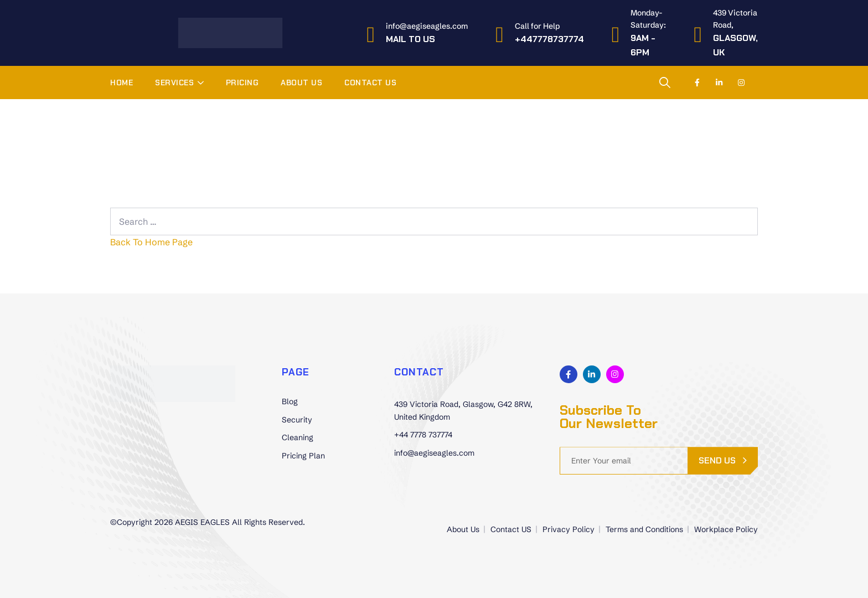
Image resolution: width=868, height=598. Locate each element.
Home (122, 83)
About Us (301, 83)
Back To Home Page (151, 242)
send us (717, 460)
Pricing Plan (303, 456)
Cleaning (298, 437)
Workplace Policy (726, 529)
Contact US (370, 83)
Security (297, 420)
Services (174, 83)
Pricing (242, 83)
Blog (290, 401)
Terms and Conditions (644, 529)
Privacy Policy (569, 529)
